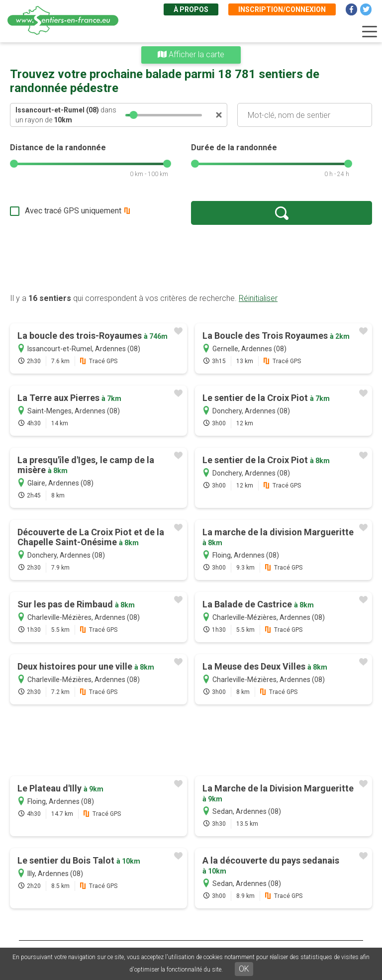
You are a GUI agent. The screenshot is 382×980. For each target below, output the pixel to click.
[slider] (134, 115)
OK (244, 969)
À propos (191, 9)
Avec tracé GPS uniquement (73, 211)
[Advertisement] (191, 259)
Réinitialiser (258, 298)
